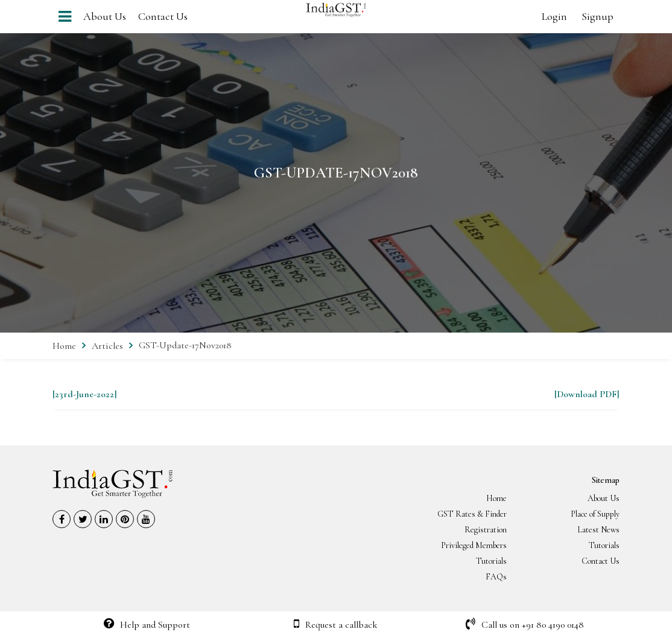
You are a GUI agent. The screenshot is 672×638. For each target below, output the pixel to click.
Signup (598, 16)
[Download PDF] (587, 394)
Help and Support (147, 625)
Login (554, 16)
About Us (105, 16)
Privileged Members (474, 545)
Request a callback (336, 625)
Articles (107, 346)
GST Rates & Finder (472, 514)
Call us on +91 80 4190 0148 (525, 625)
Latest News (598, 530)
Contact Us (163, 16)
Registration (486, 530)
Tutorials (604, 545)
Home (64, 346)
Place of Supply (595, 514)
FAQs (496, 577)
